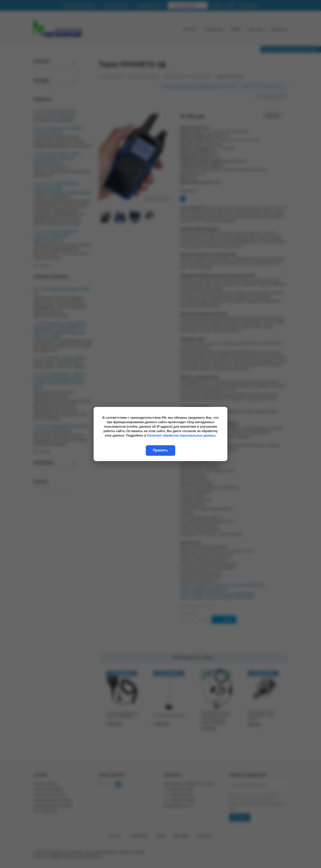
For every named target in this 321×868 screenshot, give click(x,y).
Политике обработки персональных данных (181, 435)
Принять (160, 450)
